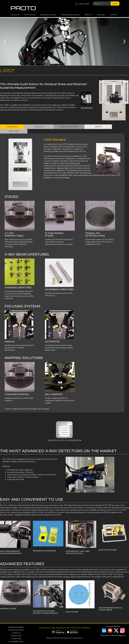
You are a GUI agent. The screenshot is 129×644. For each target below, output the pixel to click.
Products (15, 15)
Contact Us (16, 633)
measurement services (70, 15)
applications (30, 15)
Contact (113, 15)
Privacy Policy (16, 636)
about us (88, 15)
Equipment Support (16, 627)
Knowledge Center (48, 15)
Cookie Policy (16, 639)
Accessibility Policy (16, 641)
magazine (101, 15)
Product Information (16, 630)
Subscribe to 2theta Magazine (113, 635)
